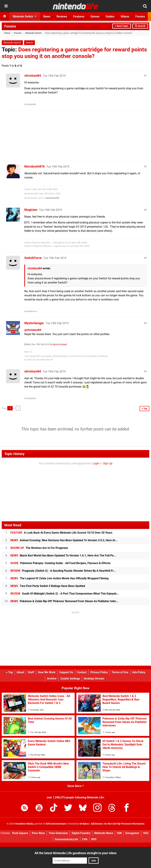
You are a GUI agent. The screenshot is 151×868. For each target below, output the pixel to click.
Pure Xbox (38, 833)
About (20, 672)
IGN (119, 833)
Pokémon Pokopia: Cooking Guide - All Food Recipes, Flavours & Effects (60, 563)
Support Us (66, 672)
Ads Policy (139, 672)
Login (96, 463)
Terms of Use (120, 672)
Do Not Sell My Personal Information (124, 824)
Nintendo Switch (33, 33)
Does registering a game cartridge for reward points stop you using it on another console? (74, 53)
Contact (82, 672)
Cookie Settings (70, 679)
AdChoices (97, 824)
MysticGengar (34, 323)
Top (9, 672)
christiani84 (33, 76)
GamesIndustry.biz (67, 839)
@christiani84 (33, 330)
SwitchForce (33, 258)
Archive (52, 679)
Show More (76, 786)
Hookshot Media (24, 824)
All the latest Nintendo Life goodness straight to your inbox (75, 853)
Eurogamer (132, 833)
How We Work (47, 672)
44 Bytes (84, 824)
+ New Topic (122, 26)
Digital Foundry (81, 833)
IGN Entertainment (56, 824)
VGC (146, 833)
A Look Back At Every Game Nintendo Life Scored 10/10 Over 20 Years (61, 533)
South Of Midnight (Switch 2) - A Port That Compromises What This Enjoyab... (65, 594)
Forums (10, 26)
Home (7, 33)
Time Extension (58, 833)
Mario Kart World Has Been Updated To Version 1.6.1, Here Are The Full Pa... (63, 556)
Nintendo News (104, 833)
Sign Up (108, 463)
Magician (31, 210)
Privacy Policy (99, 672)
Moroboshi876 (34, 166)
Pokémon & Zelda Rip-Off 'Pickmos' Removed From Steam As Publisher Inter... (64, 601)
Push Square (20, 833)
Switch (30, 43)
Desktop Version (94, 679)
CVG (85, 839)
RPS (94, 839)
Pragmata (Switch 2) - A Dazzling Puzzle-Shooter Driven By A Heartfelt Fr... (63, 571)
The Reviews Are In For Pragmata (39, 548)
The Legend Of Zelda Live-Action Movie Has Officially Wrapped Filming (59, 578)
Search (140, 26)
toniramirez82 (53, 198)
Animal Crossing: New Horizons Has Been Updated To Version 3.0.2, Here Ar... (64, 540)
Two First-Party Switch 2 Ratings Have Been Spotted (48, 586)
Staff (31, 672)
